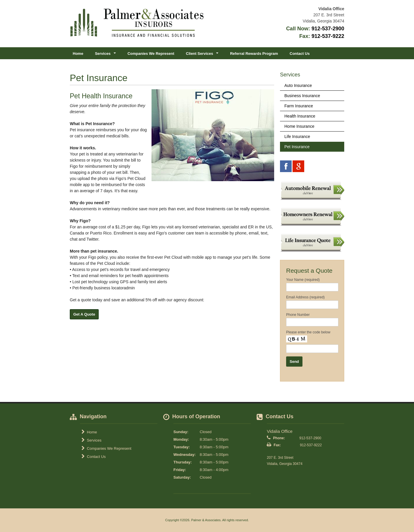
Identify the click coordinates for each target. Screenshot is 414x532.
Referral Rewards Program (254, 54)
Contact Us (300, 54)
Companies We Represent (151, 54)
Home (78, 54)
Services (91, 440)
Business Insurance (302, 96)
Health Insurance (300, 116)
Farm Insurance (299, 106)
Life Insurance (297, 136)
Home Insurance (299, 126)
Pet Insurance (297, 147)
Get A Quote (84, 314)
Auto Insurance (298, 85)
